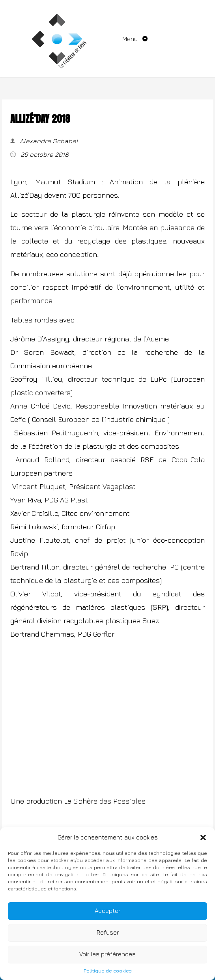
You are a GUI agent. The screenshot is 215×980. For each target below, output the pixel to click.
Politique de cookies (108, 971)
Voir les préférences (107, 954)
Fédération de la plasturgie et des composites (104, 446)
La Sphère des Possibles (106, 801)
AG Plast (74, 500)
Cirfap (106, 527)
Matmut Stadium (65, 182)
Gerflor (104, 634)
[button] (203, 838)
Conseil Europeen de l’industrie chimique (99, 419)
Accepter (107, 911)
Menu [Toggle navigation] (131, 39)
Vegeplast (119, 486)
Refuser (108, 932)
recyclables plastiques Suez (111, 621)
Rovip (19, 554)
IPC (173, 567)
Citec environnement (96, 513)
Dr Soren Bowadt (42, 352)
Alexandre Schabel (48, 141)
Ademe (158, 339)
